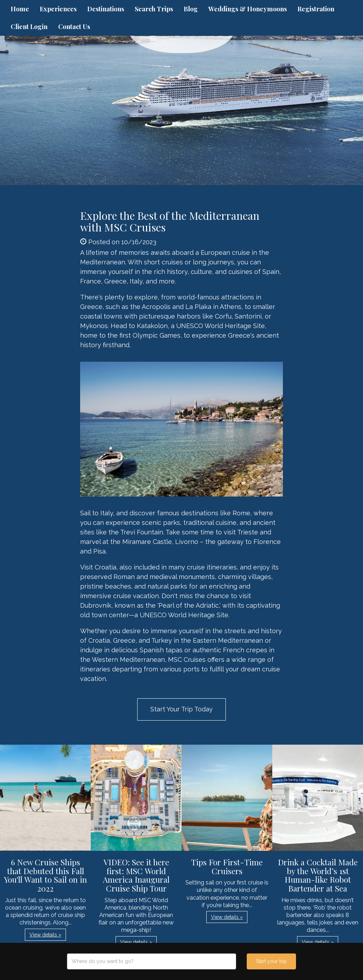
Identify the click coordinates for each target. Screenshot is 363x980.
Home (20, 9)
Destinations (106, 9)
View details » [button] (45, 935)
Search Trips (154, 9)
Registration (316, 9)
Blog (191, 9)
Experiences (58, 9)
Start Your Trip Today (181, 709)
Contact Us (74, 27)
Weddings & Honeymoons (248, 9)
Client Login (29, 27)
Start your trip (271, 961)
